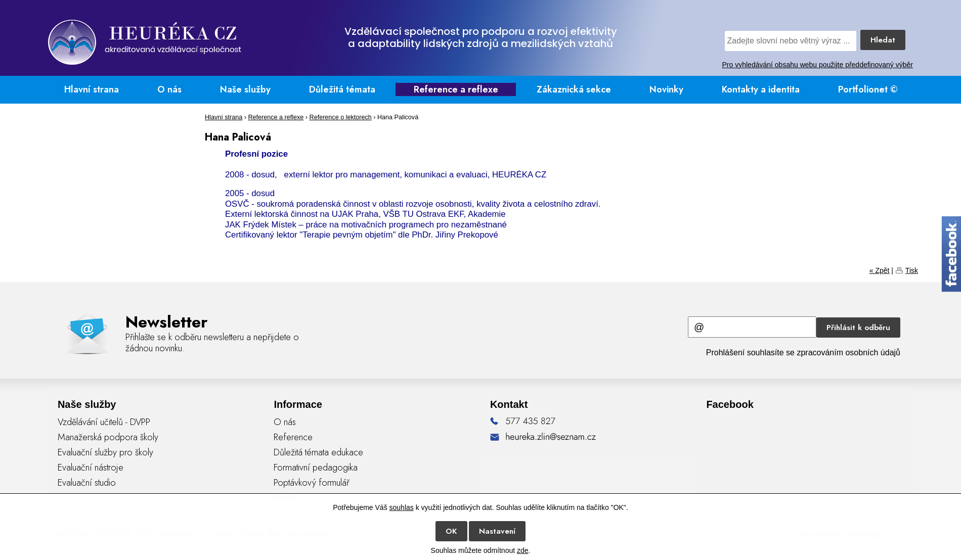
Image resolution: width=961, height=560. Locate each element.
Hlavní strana (92, 89)
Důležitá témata (342, 89)
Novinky (666, 89)
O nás (169, 89)
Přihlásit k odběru (858, 328)
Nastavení (497, 531)
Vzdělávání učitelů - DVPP (104, 422)
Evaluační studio (87, 483)
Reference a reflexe (456, 89)
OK (451, 531)
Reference (293, 437)
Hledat (883, 40)
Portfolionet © (868, 89)
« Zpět (880, 270)
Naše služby (245, 89)
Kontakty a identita (761, 89)
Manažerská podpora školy (108, 437)
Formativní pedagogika (316, 468)
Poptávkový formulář (312, 483)
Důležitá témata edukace (318, 452)
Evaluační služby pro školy (105, 452)
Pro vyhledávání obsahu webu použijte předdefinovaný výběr (818, 65)
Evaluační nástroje (91, 468)
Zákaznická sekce (574, 89)
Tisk (912, 270)
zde (523, 550)
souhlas (402, 507)
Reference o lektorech (341, 117)
